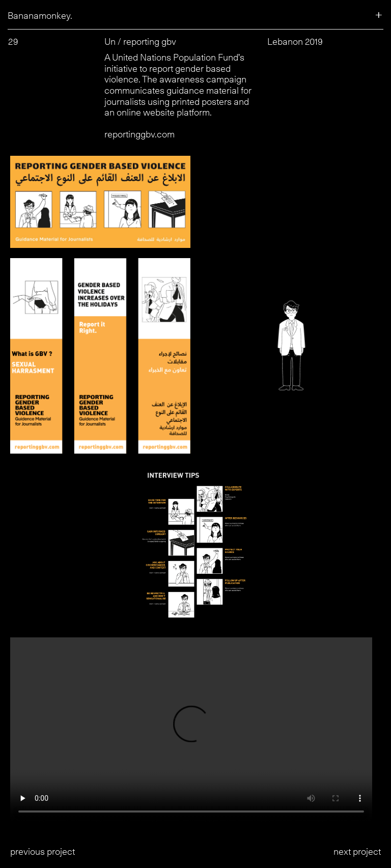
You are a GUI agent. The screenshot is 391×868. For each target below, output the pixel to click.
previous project (43, 851)
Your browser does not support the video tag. (195, 730)
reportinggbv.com (139, 134)
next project (357, 851)
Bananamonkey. (40, 16)
